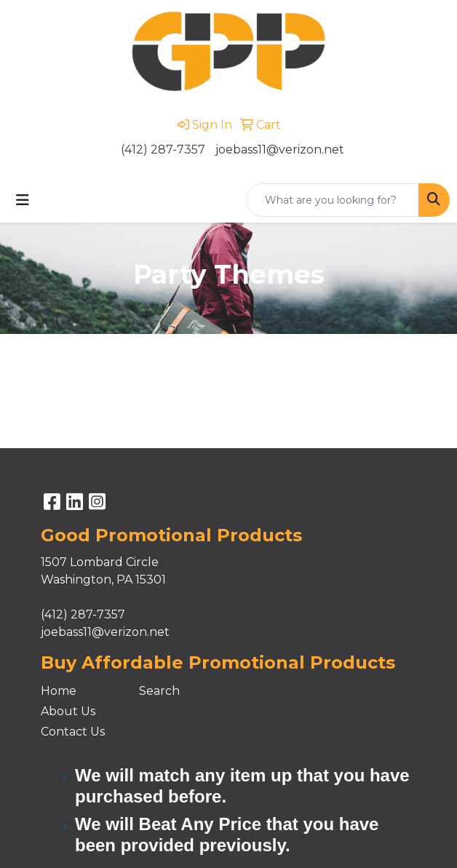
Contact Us (73, 732)
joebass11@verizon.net (280, 150)
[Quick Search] (333, 200)
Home (59, 691)
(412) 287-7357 (163, 150)
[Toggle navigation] (23, 200)
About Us (68, 711)
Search (159, 691)
